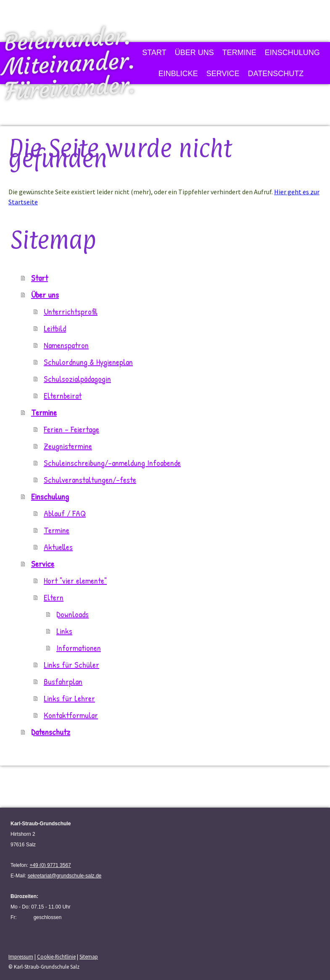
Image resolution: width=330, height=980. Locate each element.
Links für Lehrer (69, 698)
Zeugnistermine (68, 446)
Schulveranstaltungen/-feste (90, 479)
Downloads (73, 614)
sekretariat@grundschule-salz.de (65, 876)
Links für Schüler (71, 664)
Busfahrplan (63, 681)
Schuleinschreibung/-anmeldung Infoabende (112, 463)
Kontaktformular (71, 715)
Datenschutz (276, 74)
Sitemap (89, 956)
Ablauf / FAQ (65, 513)
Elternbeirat (63, 395)
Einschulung (292, 53)
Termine (239, 53)
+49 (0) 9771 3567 (50, 865)
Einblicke (178, 74)
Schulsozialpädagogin (77, 379)
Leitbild (55, 328)
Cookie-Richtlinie (56, 956)
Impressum (21, 956)
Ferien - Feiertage (71, 429)
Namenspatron (66, 345)
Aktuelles (58, 547)
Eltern (54, 597)
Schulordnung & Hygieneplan (88, 362)
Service (223, 74)
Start (154, 53)
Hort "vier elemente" (75, 580)
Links (64, 631)
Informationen (79, 648)
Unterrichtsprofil (71, 311)
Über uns (194, 53)
